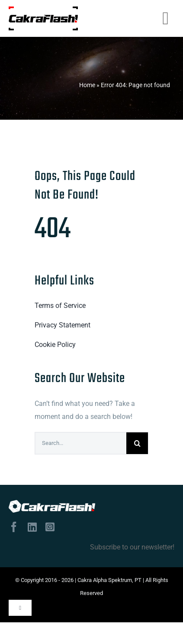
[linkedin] (32, 527)
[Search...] (81, 443)
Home (87, 85)
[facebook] (14, 527)
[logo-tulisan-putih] (52, 506)
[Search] (137, 443)
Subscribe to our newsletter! (132, 547)
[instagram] (50, 527)
